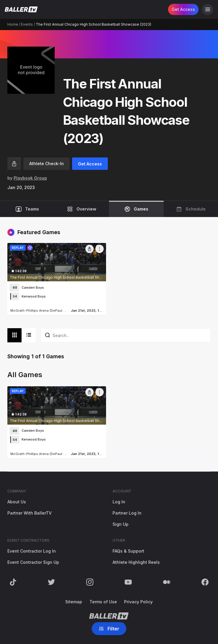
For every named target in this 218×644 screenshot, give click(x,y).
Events (27, 24)
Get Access (183, 9)
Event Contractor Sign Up (33, 562)
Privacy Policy (138, 602)
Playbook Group (30, 178)
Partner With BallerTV (30, 513)
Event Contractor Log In (32, 551)
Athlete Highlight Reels (136, 562)
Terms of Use (103, 602)
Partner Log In (127, 513)
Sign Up (121, 524)
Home (13, 24)
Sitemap (74, 602)
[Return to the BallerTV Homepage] (21, 9)
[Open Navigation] (208, 9)
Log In (119, 502)
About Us (17, 502)
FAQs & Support (128, 551)
